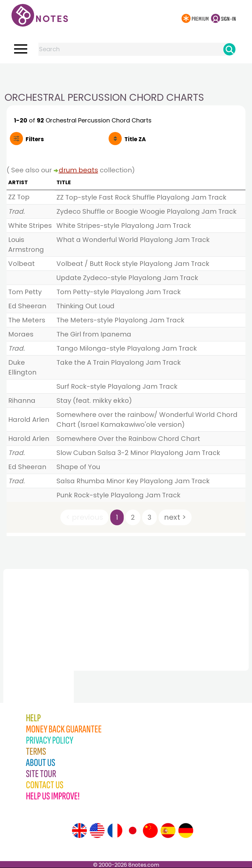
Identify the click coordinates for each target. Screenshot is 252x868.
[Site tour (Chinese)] (150, 831)
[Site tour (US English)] (97, 831)
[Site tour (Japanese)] (133, 831)
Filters (35, 139)
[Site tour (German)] (186, 831)
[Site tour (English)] (79, 831)
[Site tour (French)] (115, 831)
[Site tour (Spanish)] (168, 831)
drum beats (78, 170)
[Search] (229, 49)
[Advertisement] (126, 76)
